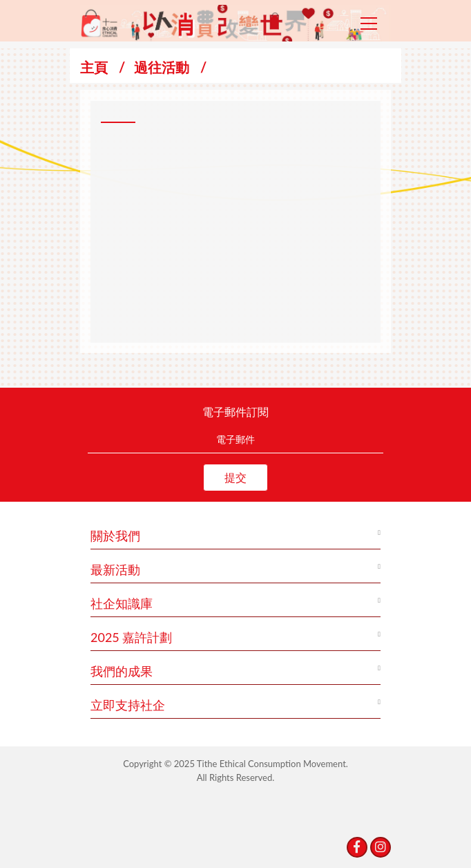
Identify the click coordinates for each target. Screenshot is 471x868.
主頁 (94, 67)
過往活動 (162, 67)
